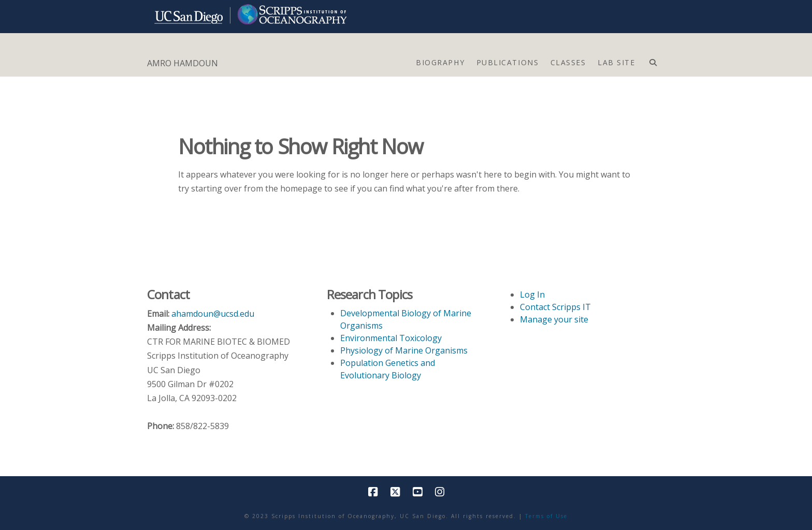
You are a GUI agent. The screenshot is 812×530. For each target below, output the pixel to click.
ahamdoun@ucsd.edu (213, 314)
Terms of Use (546, 516)
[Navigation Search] (653, 60)
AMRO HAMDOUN (183, 63)
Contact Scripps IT (555, 307)
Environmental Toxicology (391, 338)
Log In (532, 295)
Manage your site (554, 319)
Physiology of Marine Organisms (404, 350)
